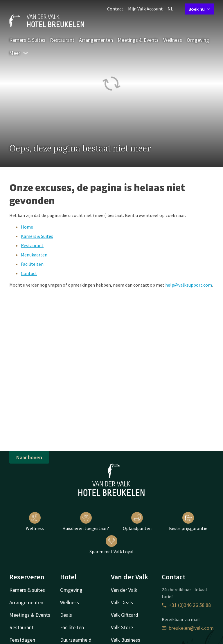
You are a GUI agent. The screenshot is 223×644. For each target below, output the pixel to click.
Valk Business (126, 640)
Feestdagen (22, 640)
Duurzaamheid (76, 640)
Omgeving (198, 40)
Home (27, 227)
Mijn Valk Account (145, 9)
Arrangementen (96, 40)
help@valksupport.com (189, 285)
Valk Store (122, 627)
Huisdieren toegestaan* (86, 522)
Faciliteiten (32, 264)
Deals (66, 615)
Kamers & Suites (27, 40)
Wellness (173, 40)
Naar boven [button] (29, 457)
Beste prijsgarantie (188, 522)
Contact (115, 9)
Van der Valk (124, 590)
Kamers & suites (27, 590)
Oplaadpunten (137, 522)
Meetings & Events (138, 40)
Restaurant (62, 40)
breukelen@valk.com (188, 628)
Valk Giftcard (125, 615)
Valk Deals (122, 602)
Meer (19, 53)
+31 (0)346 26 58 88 (186, 605)
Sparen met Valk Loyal (111, 545)
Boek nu (199, 9)
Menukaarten (34, 255)
